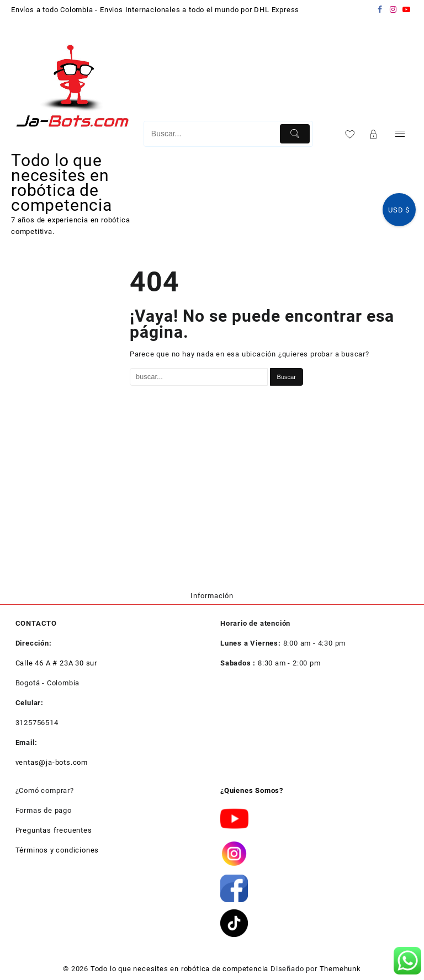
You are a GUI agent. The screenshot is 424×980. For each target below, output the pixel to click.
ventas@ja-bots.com (52, 762)
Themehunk (340, 969)
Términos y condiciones (57, 850)
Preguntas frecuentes (54, 830)
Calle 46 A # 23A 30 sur (56, 663)
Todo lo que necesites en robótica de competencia (62, 183)
